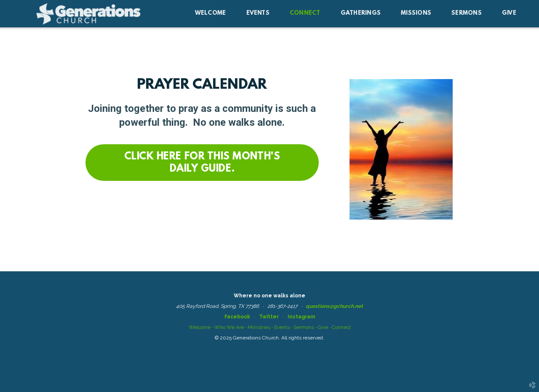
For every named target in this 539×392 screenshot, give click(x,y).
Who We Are (229, 327)
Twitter (269, 317)
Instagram (301, 317)
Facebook (237, 317)
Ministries (259, 327)
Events (282, 327)
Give (323, 327)
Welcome (200, 327)
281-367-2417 (282, 306)
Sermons (304, 327)
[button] (202, 163)
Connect (341, 327)
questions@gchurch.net (334, 306)
